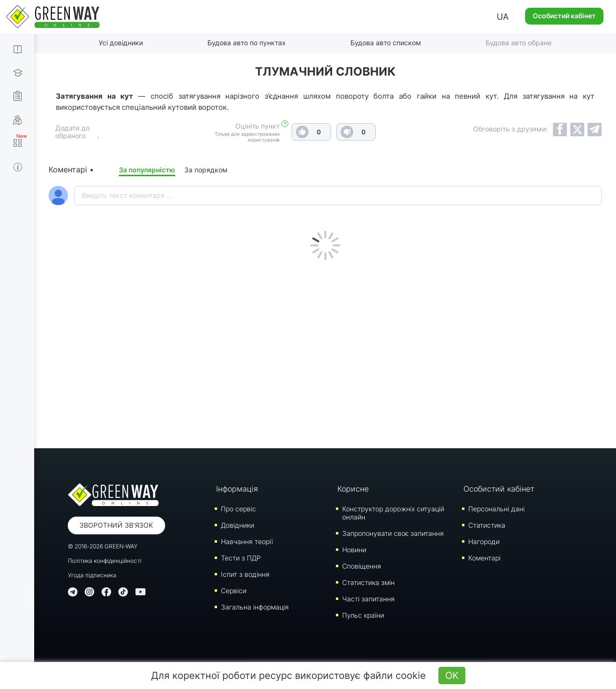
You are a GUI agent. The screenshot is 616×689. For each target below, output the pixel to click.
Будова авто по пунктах (247, 43)
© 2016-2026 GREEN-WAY (103, 546)
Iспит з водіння (245, 574)
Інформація (237, 489)
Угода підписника (92, 575)
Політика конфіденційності (105, 561)
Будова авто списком (386, 43)
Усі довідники (121, 43)
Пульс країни (363, 615)
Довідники (237, 525)
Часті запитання (368, 599)
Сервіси (234, 591)
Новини (354, 550)
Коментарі (484, 558)
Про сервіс (238, 509)
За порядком (206, 170)
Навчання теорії (247, 541)
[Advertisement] (325, 352)
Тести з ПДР (241, 558)
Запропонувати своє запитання (393, 533)
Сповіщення (362, 566)
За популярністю (147, 170)
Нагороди (484, 541)
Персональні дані (496, 509)
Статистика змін (368, 582)
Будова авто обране (519, 43)
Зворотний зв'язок (116, 525)
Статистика (487, 525)
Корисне (353, 489)
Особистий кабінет (564, 16)
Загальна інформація (255, 607)
